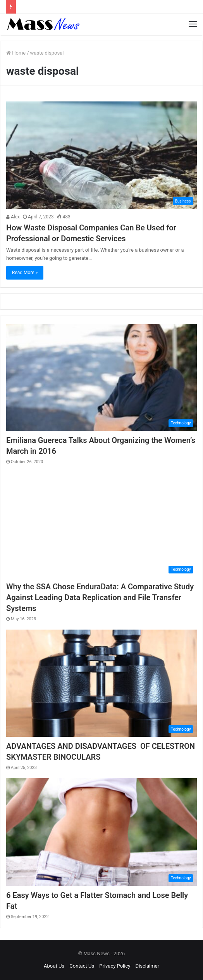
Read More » (25, 273)
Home (16, 53)
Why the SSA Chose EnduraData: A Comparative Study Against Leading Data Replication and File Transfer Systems (100, 597)
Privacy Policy (115, 966)
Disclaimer (147, 966)
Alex (13, 217)
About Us (54, 966)
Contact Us (82, 966)
